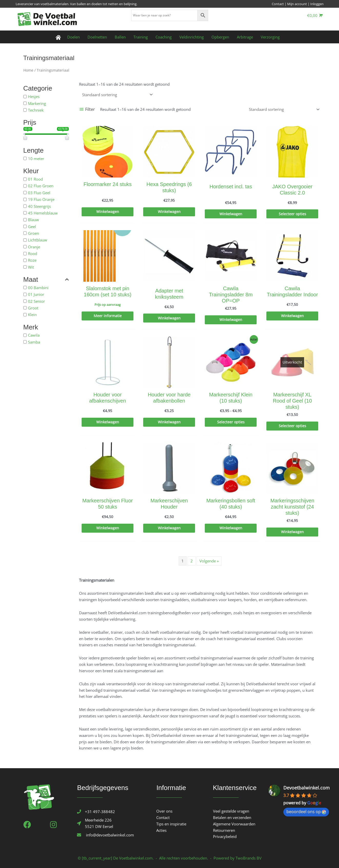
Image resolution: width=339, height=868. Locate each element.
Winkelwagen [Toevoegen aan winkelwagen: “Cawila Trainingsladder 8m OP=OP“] (231, 320)
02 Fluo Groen (41, 186)
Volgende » (209, 561)
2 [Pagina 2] (192, 561)
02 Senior (36, 301)
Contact (278, 4)
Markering (37, 103)
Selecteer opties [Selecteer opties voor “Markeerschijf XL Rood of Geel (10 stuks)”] (292, 426)
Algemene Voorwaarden (234, 824)
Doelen (74, 37)
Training (141, 37)
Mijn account (297, 4)
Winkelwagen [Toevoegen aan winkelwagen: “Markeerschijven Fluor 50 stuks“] (108, 528)
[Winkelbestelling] (117, 95)
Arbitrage (245, 37)
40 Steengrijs (39, 206)
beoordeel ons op (306, 812)
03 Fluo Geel (39, 192)
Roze (32, 260)
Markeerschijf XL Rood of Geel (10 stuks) (292, 401)
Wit (31, 267)
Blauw (33, 220)
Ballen (120, 37)
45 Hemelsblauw (43, 213)
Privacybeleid (225, 836)
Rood (33, 253)
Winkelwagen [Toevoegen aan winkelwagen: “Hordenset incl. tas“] (231, 214)
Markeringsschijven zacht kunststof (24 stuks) (292, 507)
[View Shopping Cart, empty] (315, 15)
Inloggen (317, 4)
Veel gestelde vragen (231, 811)
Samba (34, 342)
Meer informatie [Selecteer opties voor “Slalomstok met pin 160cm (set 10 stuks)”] (108, 316)
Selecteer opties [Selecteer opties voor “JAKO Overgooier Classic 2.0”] (292, 214)
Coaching (164, 37)
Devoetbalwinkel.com (307, 788)
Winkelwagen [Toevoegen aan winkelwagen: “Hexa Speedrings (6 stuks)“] (169, 212)
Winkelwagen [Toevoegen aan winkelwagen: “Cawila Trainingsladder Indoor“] (292, 316)
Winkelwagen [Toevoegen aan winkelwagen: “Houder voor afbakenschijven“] (108, 422)
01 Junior (36, 294)
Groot (33, 308)
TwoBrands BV (249, 858)
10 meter (36, 159)
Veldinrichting (192, 37)
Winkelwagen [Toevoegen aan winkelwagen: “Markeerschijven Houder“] (169, 528)
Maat (46, 280)
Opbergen (220, 37)
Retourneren (224, 830)
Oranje (34, 247)
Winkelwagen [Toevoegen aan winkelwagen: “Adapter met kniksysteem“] (169, 318)
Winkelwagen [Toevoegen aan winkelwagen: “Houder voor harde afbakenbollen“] (169, 422)
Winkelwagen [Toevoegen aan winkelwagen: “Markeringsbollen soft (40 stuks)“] (231, 528)
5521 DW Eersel (99, 826)
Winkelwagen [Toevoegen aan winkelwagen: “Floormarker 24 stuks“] (108, 212)
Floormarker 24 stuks (108, 184)
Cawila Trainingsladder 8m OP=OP (231, 295)
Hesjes (34, 96)
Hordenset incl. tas (231, 187)
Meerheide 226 (98, 820)
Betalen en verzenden (232, 817)
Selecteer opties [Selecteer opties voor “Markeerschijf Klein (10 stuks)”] (231, 422)
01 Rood (35, 179)
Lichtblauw (38, 240)
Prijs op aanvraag (108, 305)
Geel (32, 226)
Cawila (34, 335)
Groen (33, 233)
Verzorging (270, 37)
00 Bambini (38, 288)
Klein (32, 315)
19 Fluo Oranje (41, 199)
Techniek (36, 110)
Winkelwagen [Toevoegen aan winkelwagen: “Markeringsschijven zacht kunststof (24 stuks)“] (292, 532)
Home (28, 70)
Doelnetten (97, 37)
